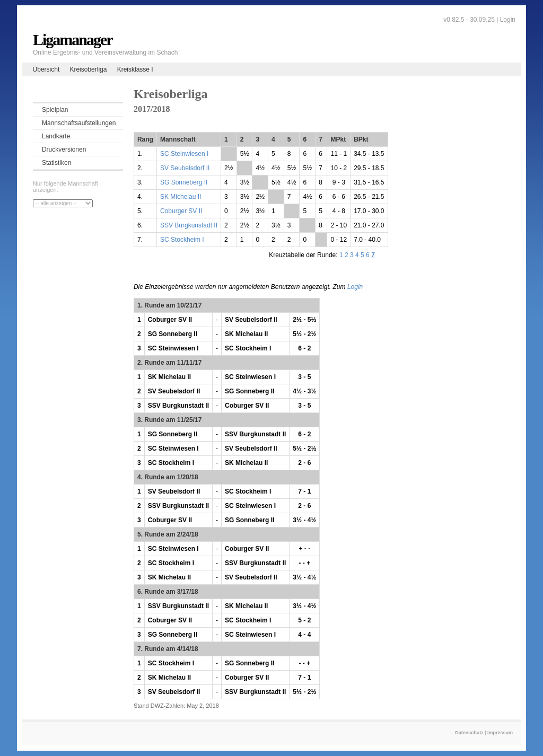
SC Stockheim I (182, 240)
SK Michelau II (181, 197)
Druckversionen (64, 150)
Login (508, 20)
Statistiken (56, 163)
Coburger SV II (181, 211)
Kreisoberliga (88, 69)
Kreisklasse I (135, 69)
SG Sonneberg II (184, 182)
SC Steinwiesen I (184, 154)
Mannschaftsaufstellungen (79, 123)
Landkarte (56, 136)
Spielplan (55, 110)
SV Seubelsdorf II (185, 168)
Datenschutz (469, 733)
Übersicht (46, 69)
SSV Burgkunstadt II (189, 225)
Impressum (500, 733)
